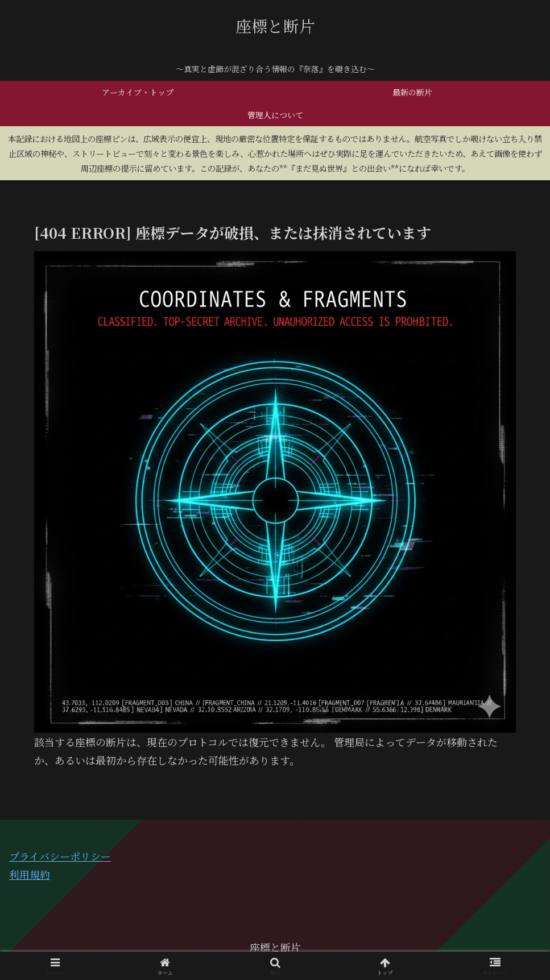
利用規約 (30, 874)
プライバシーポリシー (60, 856)
